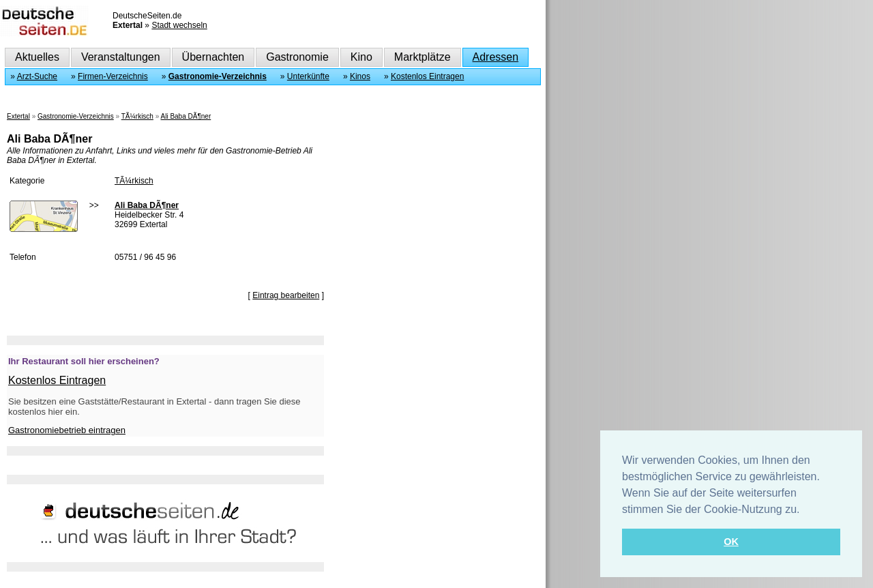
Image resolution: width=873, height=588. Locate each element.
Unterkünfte (308, 76)
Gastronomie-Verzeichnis (218, 76)
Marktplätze (423, 57)
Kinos (360, 76)
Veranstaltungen (121, 57)
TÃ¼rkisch (137, 116)
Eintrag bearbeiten (286, 295)
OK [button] (731, 542)
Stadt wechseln (179, 25)
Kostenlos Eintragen (427, 76)
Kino (361, 57)
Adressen (496, 57)
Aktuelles (37, 57)
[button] (805, 510)
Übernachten (213, 57)
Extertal (18, 116)
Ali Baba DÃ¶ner (186, 116)
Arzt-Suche (37, 76)
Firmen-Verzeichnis (113, 76)
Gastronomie (297, 57)
